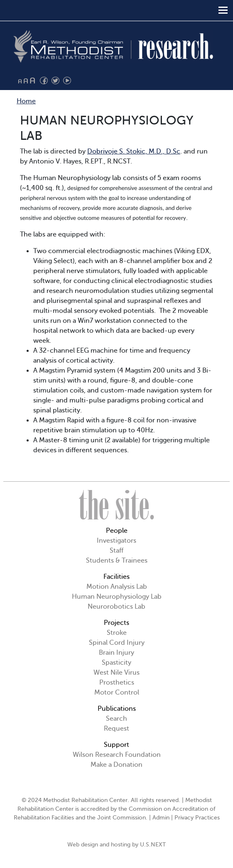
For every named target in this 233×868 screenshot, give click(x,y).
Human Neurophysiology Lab (117, 597)
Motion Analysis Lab (117, 587)
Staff (116, 551)
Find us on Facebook (44, 81)
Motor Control (117, 692)
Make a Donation (116, 765)
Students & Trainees (117, 561)
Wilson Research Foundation (117, 755)
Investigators (116, 541)
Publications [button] (117, 709)
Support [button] (116, 745)
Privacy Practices (197, 818)
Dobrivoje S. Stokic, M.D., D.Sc (134, 151)
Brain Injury (116, 653)
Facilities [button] (116, 577)
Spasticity (116, 663)
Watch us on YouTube (67, 81)
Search (116, 719)
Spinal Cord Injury (117, 643)
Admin (161, 818)
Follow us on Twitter (55, 81)
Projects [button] (116, 623)
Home (26, 101)
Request (116, 729)
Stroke (117, 633)
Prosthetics (117, 683)
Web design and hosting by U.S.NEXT (116, 845)
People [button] (117, 531)
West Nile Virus (116, 673)
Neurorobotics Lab (116, 607)
